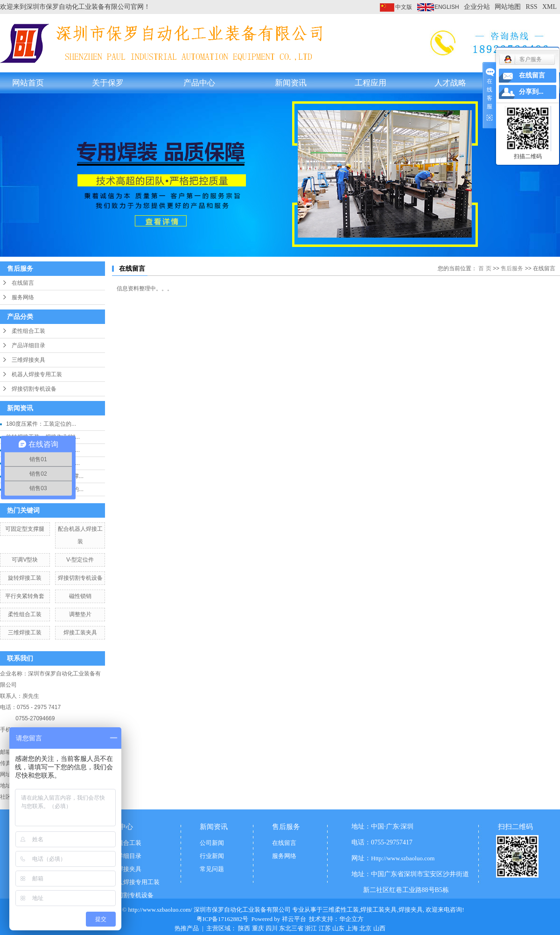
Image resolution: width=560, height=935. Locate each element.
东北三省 (291, 928)
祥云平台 (294, 919)
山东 (338, 928)
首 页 (485, 268)
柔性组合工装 (28, 331)
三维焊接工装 (25, 633)
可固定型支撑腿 (25, 529)
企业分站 (477, 7)
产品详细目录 (28, 345)
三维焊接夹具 (28, 360)
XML (549, 7)
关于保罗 (108, 83)
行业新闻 (212, 856)
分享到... (531, 92)
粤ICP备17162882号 (222, 919)
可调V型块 (25, 560)
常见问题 (212, 869)
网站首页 (28, 83)
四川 (272, 928)
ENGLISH (447, 7)
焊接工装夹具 (80, 633)
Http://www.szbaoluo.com (403, 858)
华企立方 (351, 919)
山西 (379, 928)
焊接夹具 (411, 910)
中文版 (404, 7)
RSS (532, 7)
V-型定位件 (80, 560)
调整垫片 (80, 614)
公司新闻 (212, 843)
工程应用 (371, 83)
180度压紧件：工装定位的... (41, 424)
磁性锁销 (80, 596)
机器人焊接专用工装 (37, 374)
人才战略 (450, 83)
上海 (352, 928)
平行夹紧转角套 (25, 596)
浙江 (311, 928)
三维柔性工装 (341, 910)
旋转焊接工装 (25, 578)
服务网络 (23, 297)
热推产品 (187, 928)
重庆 (258, 928)
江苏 (325, 928)
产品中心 (199, 83)
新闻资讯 (291, 83)
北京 (365, 928)
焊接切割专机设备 (34, 389)
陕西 (244, 928)
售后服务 (512, 268)
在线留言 (23, 283)
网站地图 (508, 7)
